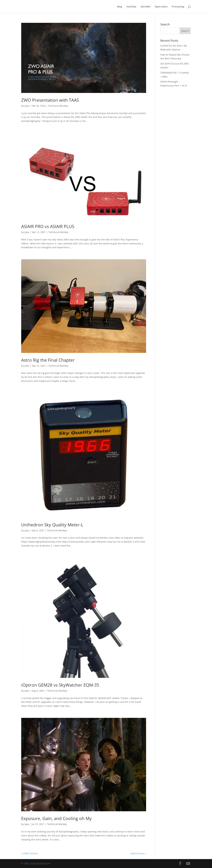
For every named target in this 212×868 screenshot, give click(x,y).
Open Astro (161, 7)
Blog (120, 7)
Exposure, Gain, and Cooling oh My (56, 818)
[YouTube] (188, 864)
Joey (27, 106)
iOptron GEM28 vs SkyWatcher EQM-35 (60, 685)
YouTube (131, 7)
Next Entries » (138, 853)
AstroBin (146, 7)
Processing (178, 7)
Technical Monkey (58, 106)
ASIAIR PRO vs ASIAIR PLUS (48, 226)
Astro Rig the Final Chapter (48, 360)
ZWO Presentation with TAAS (50, 100)
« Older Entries (29, 853)
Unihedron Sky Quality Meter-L (52, 525)
